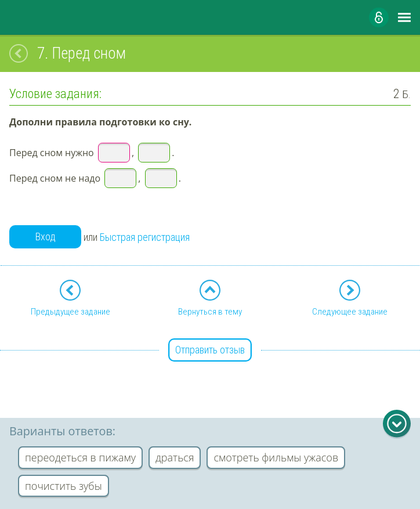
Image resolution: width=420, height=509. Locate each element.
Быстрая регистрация (145, 237)
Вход (46, 237)
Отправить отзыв (210, 350)
